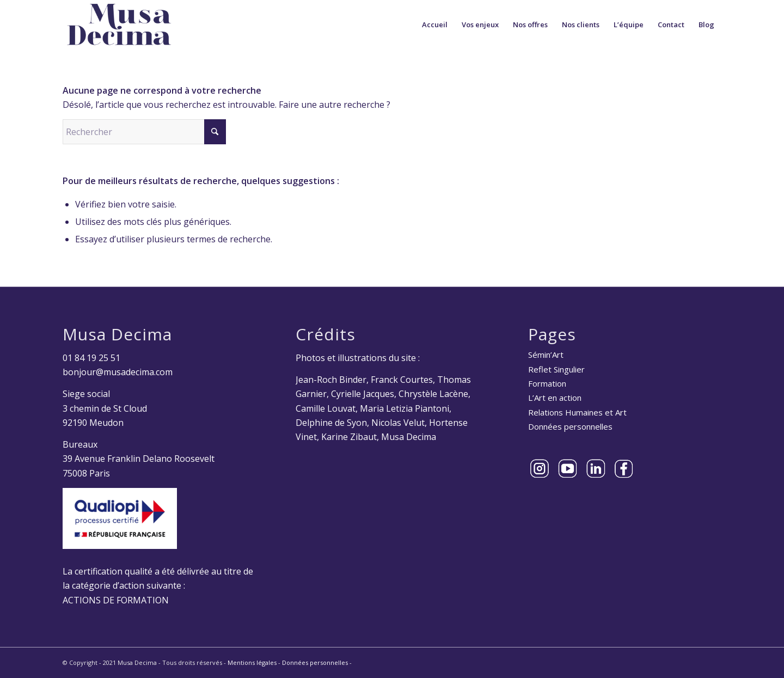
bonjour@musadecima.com (118, 372)
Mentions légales (252, 662)
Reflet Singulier (556, 369)
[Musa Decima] (119, 25)
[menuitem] (435, 25)
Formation (547, 383)
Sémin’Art (546, 355)
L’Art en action (555, 398)
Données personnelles (570, 426)
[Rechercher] (144, 132)
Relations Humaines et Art (577, 412)
